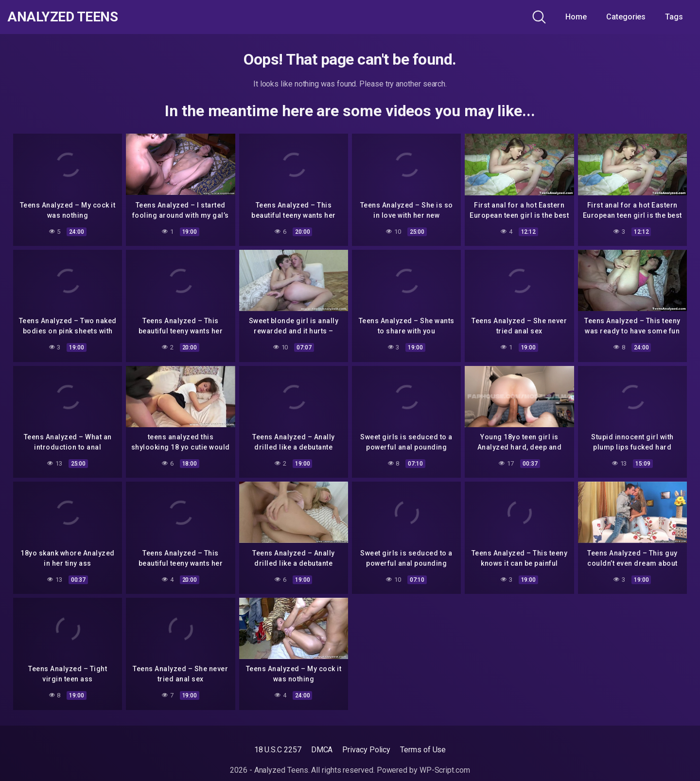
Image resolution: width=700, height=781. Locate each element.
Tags (674, 17)
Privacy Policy (366, 750)
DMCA (322, 750)
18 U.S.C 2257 (278, 750)
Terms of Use (423, 750)
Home (576, 17)
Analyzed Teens (62, 17)
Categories (626, 17)
